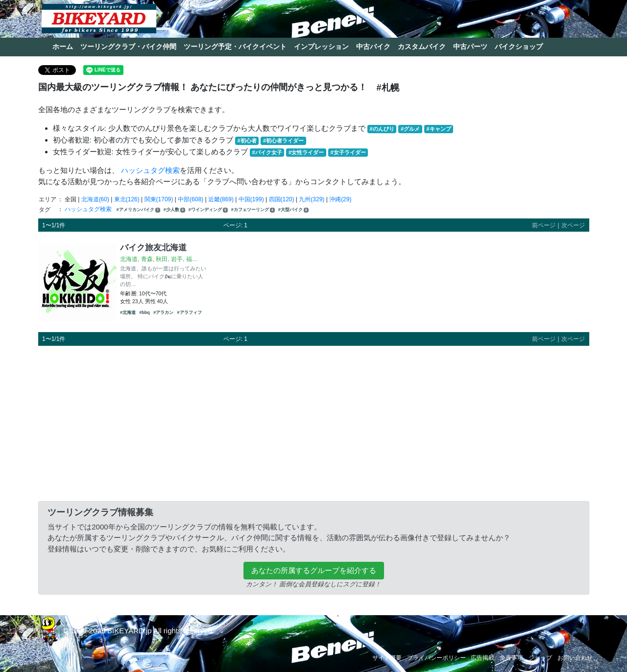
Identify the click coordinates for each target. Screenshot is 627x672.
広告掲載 (482, 658)
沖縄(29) (340, 199)
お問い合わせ (575, 658)
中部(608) (191, 199)
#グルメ (410, 129)
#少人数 (174, 210)
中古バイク (373, 47)
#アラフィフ (190, 312)
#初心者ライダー (283, 141)
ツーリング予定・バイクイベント (235, 47)
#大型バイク (293, 210)
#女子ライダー (348, 152)
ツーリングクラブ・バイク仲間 (128, 47)
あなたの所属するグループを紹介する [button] (314, 570)
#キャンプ (438, 129)
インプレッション (321, 47)
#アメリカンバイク (138, 210)
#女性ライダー (306, 152)
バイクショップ (519, 47)
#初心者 (247, 141)
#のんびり (382, 129)
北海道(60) (95, 199)
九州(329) (312, 199)
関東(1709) (159, 199)
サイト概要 (387, 658)
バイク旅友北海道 (153, 247)
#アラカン (163, 312)
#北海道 (128, 312)
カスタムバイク (422, 47)
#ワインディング (208, 210)
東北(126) (127, 199)
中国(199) (251, 199)
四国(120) (282, 199)
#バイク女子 (267, 152)
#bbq (145, 312)
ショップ (540, 658)
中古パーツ (470, 47)
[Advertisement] (314, 422)
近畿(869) (221, 199)
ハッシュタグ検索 (150, 170)
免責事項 (511, 658)
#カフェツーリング (253, 210)
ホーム (63, 47)
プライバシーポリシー (436, 658)
